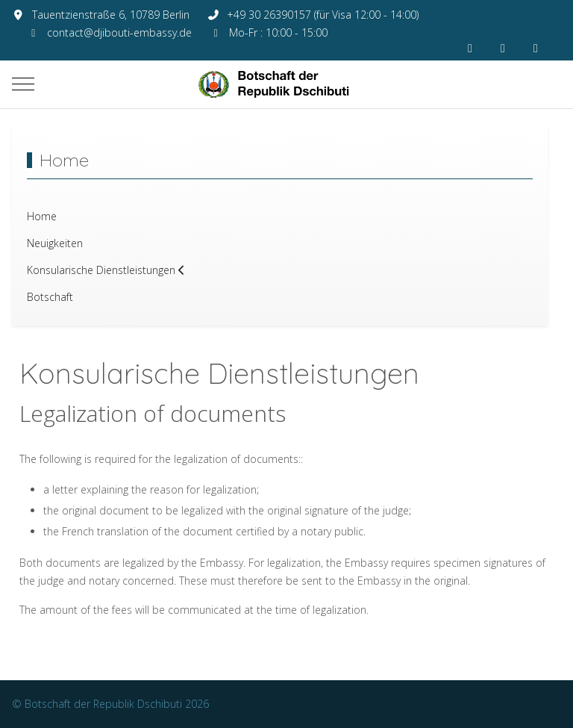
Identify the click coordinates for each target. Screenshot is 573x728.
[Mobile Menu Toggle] (23, 84)
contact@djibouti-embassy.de (119, 32)
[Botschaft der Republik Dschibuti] (286, 84)
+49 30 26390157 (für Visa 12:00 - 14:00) (323, 15)
